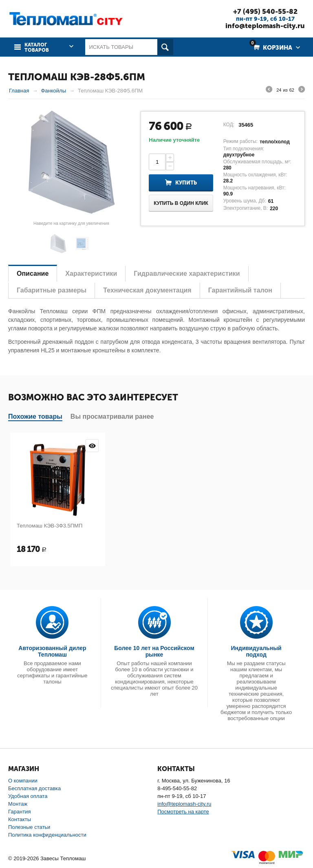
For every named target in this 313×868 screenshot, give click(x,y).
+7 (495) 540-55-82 (265, 11)
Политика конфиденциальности (47, 835)
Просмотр (92, 446)
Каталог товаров (37, 48)
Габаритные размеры (52, 290)
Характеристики (91, 274)
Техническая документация (147, 290)
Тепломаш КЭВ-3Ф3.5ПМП (50, 526)
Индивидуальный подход (256, 651)
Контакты (20, 819)
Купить (186, 183)
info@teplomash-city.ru (265, 26)
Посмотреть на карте (183, 812)
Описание (33, 274)
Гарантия (19, 812)
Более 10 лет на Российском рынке (154, 651)
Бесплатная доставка (34, 788)
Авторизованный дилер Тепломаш (52, 651)
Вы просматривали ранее (112, 416)
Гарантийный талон (240, 290)
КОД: (229, 125)
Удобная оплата (28, 796)
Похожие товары (35, 416)
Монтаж (18, 804)
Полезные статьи (29, 827)
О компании (23, 781)
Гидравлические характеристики (187, 274)
